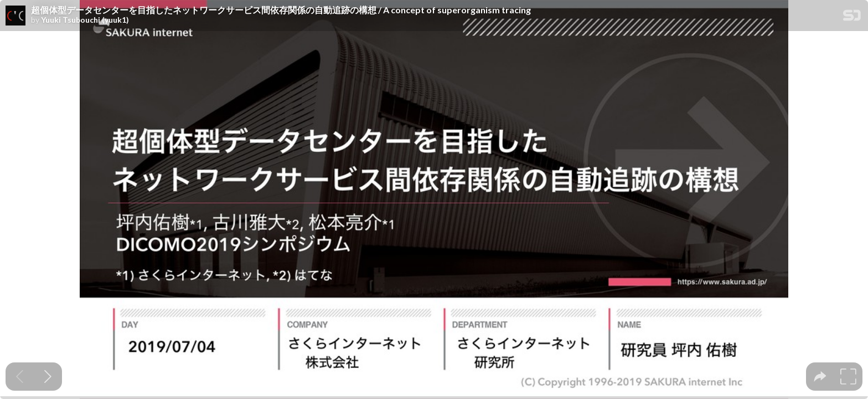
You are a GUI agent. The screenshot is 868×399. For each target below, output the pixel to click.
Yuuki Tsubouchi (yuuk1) (85, 20)
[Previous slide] (20, 377)
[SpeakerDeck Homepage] (852, 17)
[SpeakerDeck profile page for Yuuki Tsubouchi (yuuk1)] (15, 16)
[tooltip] (820, 377)
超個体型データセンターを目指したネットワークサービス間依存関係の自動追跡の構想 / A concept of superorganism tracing (281, 10)
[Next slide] (48, 377)
